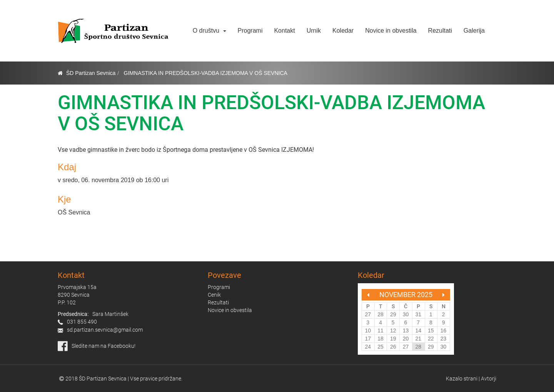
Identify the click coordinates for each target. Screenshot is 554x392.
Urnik (314, 31)
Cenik (214, 295)
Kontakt (284, 31)
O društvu (209, 31)
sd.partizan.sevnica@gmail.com (105, 330)
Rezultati (440, 31)
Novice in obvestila (391, 31)
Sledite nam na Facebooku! (103, 346)
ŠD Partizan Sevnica (91, 73)
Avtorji (489, 379)
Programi (250, 31)
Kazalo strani (462, 379)
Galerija (474, 31)
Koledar (343, 31)
